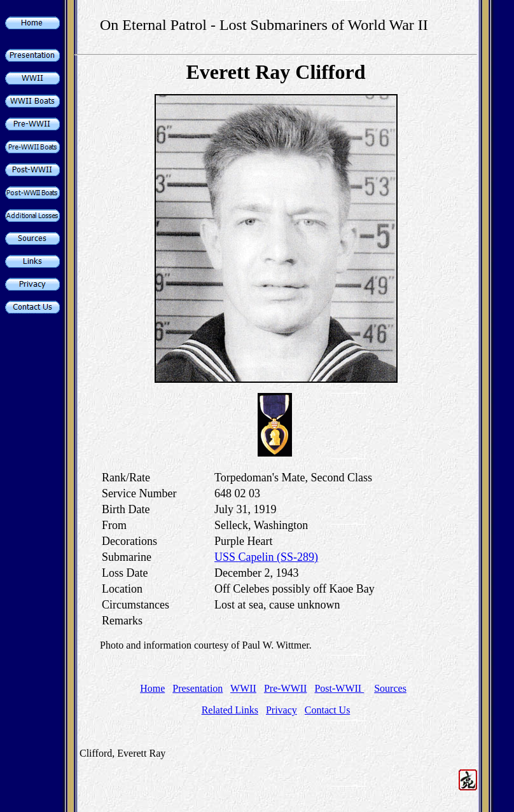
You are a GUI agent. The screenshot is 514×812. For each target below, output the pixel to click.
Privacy (281, 710)
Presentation (198, 688)
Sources (390, 688)
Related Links (230, 710)
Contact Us (328, 710)
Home (152, 688)
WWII (243, 688)
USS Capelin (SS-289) (266, 557)
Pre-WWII (286, 688)
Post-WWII (339, 688)
